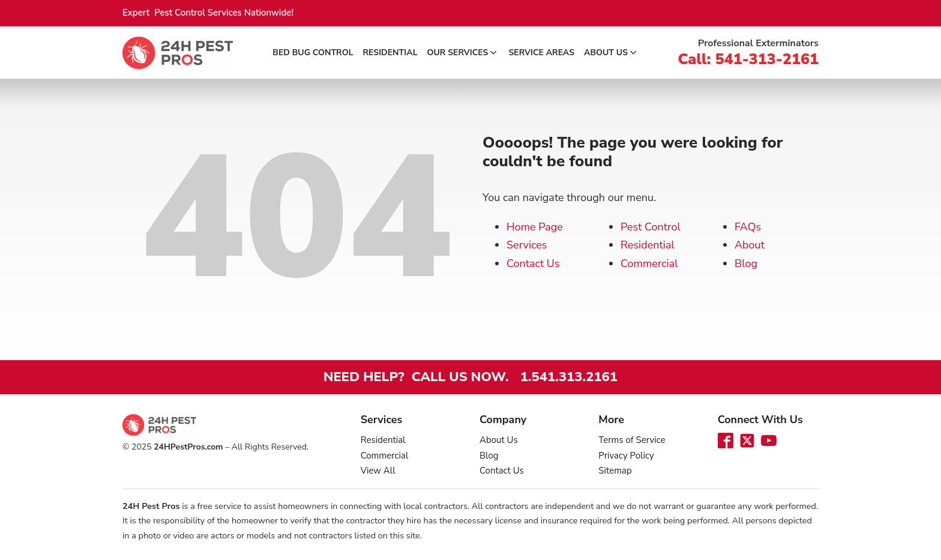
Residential (390, 53)
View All (378, 471)
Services (527, 245)
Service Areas (541, 53)
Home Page (535, 227)
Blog (746, 263)
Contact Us (533, 263)
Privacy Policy (626, 456)
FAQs (748, 227)
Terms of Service (632, 440)
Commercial (649, 263)
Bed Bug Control (313, 53)
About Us (611, 53)
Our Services (463, 53)
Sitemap (615, 471)
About (750, 245)
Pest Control (651, 227)
